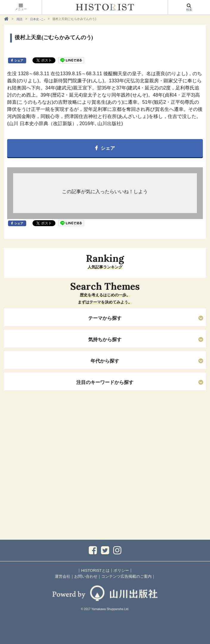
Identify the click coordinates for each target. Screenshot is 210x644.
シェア (19, 60)
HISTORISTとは (95, 570)
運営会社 (63, 576)
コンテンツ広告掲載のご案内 (126, 576)
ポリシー (121, 570)
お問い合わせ (86, 576)
